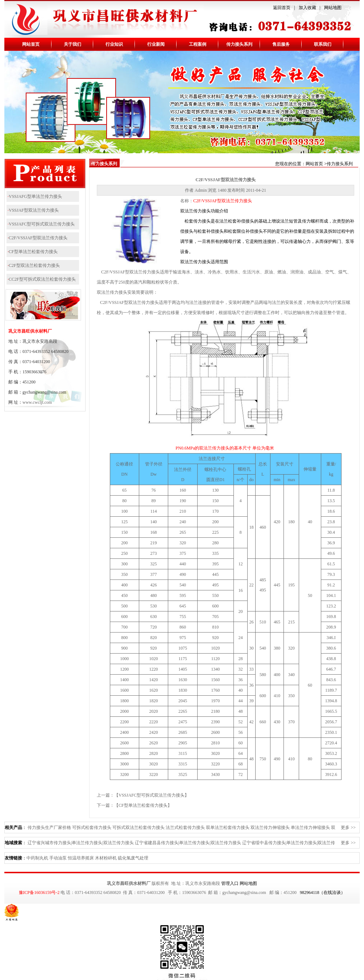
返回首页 (282, 8)
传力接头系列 (239, 44)
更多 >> (348, 827)
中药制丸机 (37, 858)
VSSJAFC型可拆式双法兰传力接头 (42, 224)
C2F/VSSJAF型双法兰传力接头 (38, 238)
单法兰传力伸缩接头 (310, 827)
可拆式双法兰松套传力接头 (138, 827)
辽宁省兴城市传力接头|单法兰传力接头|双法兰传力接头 (81, 843)
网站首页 (31, 44)
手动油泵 (58, 858)
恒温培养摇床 (81, 858)
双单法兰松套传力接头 (228, 827)
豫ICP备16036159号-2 (39, 892)
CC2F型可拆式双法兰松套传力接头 (42, 279)
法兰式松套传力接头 (185, 827)
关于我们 (73, 44)
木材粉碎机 (106, 858)
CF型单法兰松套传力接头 (33, 252)
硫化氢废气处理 (133, 858)
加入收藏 (307, 8)
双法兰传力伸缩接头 (270, 827)
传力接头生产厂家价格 (49, 827)
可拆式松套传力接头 (92, 827)
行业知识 (114, 44)
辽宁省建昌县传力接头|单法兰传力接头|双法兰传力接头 (188, 843)
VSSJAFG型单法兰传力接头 (35, 196)
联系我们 (323, 44)
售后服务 (281, 44)
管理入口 (230, 883)
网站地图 (333, 8)
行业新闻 (156, 44)
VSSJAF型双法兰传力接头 (34, 210)
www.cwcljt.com (37, 402)
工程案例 (198, 44)
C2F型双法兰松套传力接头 (34, 265)
